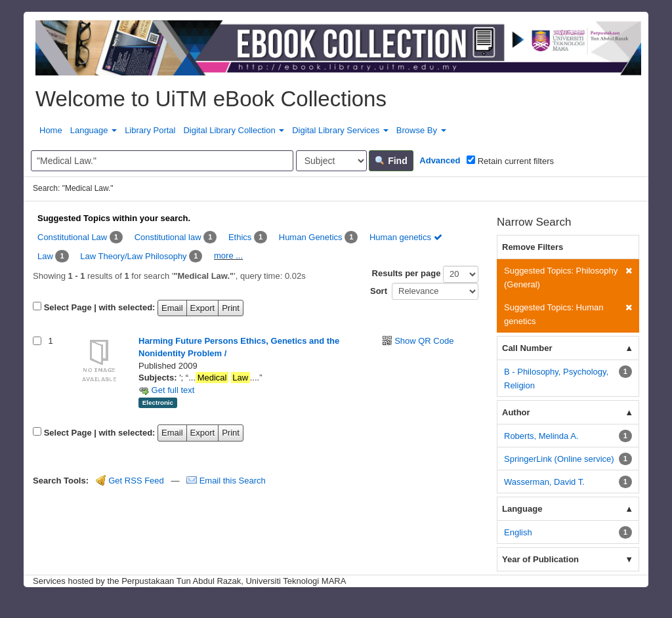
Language (94, 130)
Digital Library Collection (234, 130)
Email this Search (226, 481)
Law (45, 256)
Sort (379, 291)
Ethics (240, 237)
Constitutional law (168, 237)
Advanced (440, 160)
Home (51, 130)
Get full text (166, 390)
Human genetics (406, 237)
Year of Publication (540, 559)
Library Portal (150, 130)
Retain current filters (510, 161)
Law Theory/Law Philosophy (133, 256)
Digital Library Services (340, 130)
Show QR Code (424, 341)
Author (516, 412)
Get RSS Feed (130, 481)
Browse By (421, 130)
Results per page (407, 273)
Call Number (527, 348)
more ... (228, 256)
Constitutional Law (72, 237)
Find (391, 161)
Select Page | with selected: (100, 307)
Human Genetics (311, 237)
